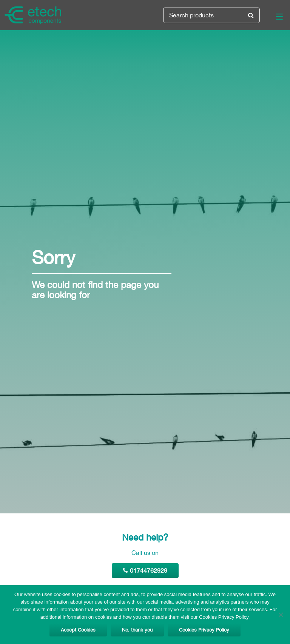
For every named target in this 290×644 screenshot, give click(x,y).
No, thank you (137, 630)
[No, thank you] (281, 615)
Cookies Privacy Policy (204, 630)
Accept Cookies (78, 630)
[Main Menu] (275, 18)
